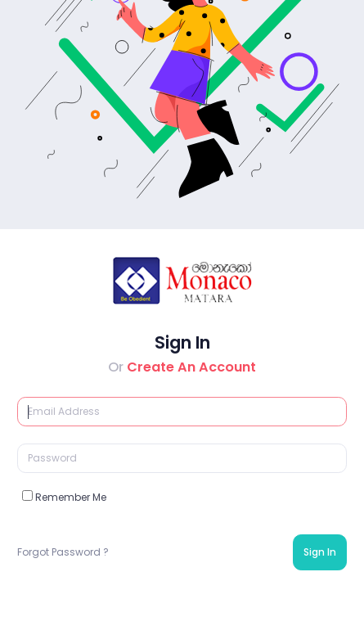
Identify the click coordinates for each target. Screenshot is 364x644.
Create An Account (191, 367)
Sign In (320, 552)
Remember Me (64, 497)
